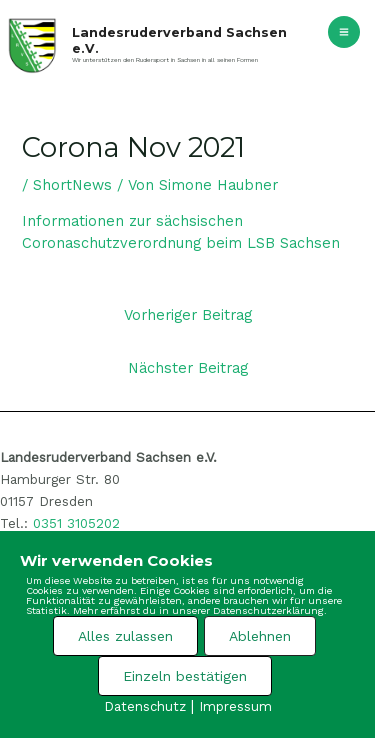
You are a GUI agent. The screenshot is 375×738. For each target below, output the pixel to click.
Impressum (235, 706)
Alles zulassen (125, 636)
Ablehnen (260, 636)
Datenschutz (145, 706)
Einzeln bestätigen (185, 676)
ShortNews (72, 185)
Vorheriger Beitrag (188, 315)
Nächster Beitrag (188, 368)
